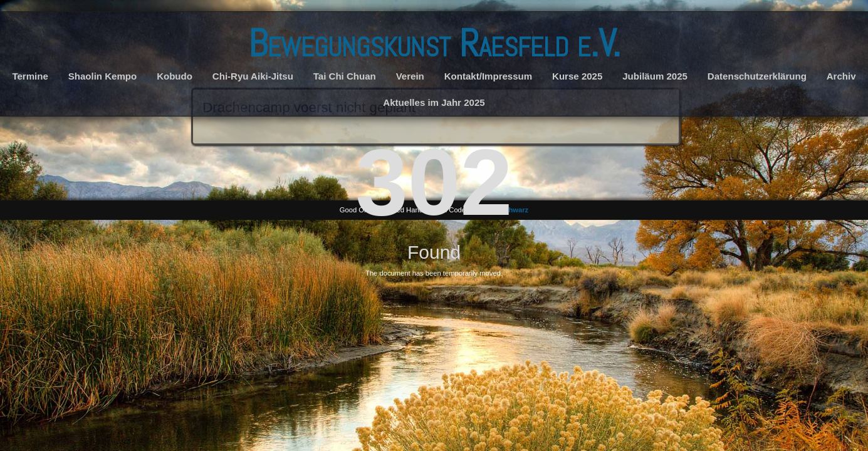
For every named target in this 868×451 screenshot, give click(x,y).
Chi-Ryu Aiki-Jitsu (253, 76)
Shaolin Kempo (103, 76)
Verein (410, 76)
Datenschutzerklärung (757, 76)
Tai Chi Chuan (345, 76)
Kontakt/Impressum (488, 76)
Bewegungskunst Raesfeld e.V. (434, 44)
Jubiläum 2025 (655, 76)
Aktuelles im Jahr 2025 (434, 102)
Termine (30, 76)
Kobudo (175, 76)
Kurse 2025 (577, 76)
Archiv (841, 76)
